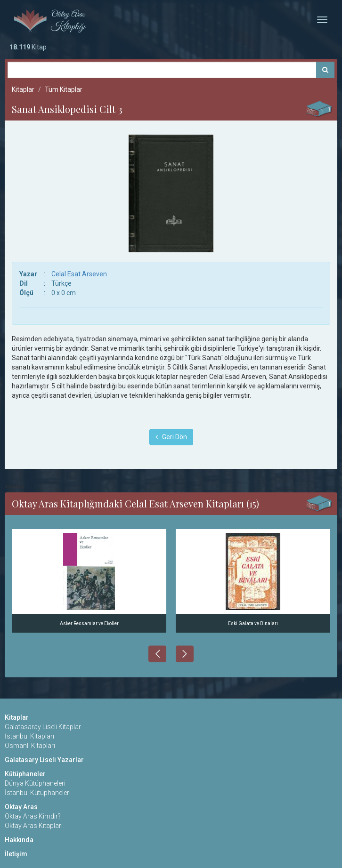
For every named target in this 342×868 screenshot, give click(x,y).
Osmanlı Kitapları (30, 746)
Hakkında (19, 840)
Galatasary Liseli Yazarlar (44, 760)
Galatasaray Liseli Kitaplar (43, 727)
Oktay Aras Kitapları (34, 826)
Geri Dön (171, 437)
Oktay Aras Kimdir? (33, 816)
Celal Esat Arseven (79, 274)
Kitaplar (23, 89)
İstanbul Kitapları (29, 736)
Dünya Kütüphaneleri (35, 783)
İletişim (16, 854)
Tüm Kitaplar (64, 89)
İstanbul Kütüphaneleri (38, 793)
